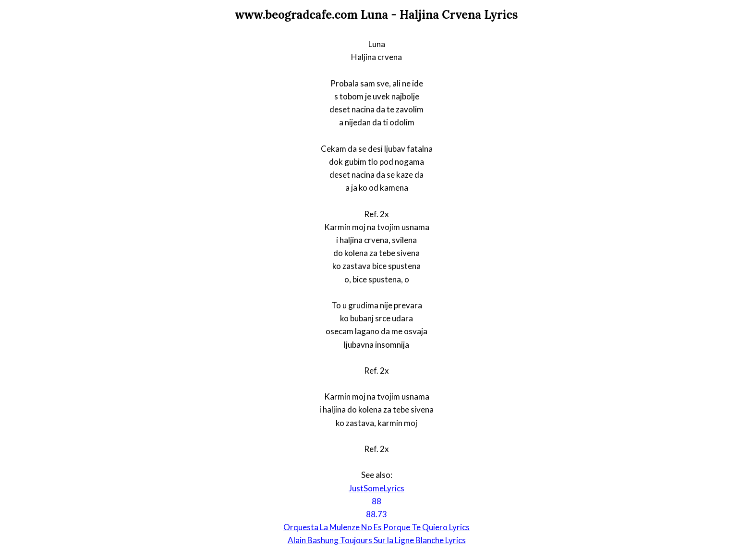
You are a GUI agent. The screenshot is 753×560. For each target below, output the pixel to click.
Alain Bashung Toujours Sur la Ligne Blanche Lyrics (377, 540)
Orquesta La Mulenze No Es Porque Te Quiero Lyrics (376, 527)
